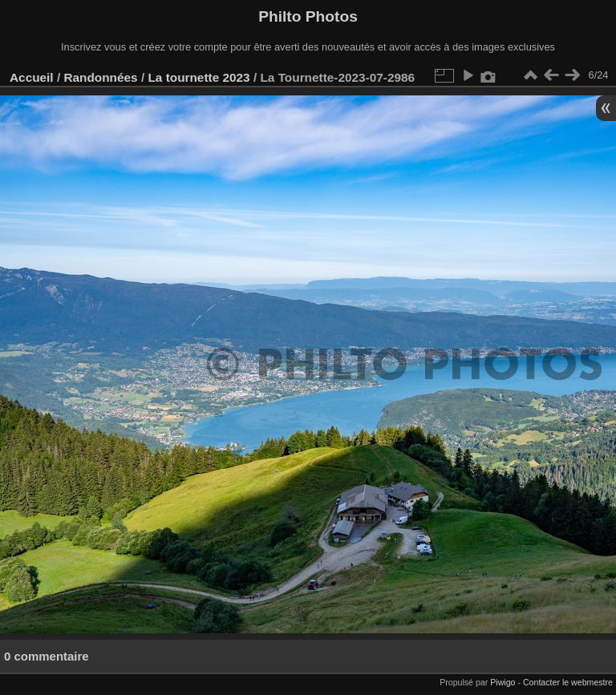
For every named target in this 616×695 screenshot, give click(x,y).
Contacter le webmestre (568, 682)
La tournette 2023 (199, 77)
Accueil (32, 77)
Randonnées (100, 77)
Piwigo (503, 682)
